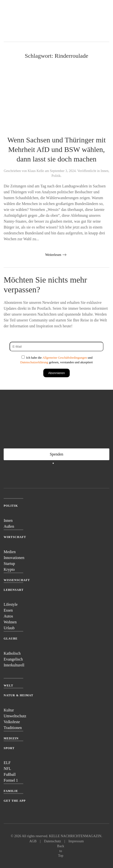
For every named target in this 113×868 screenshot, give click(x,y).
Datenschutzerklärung (34, 362)
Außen (9, 526)
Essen (8, 610)
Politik (56, 176)
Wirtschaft (15, 537)
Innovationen (14, 558)
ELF (7, 763)
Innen (104, 171)
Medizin (11, 738)
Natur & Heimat (18, 695)
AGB (33, 841)
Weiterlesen (53, 255)
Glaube (11, 639)
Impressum (76, 841)
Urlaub (9, 628)
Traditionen (13, 728)
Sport (9, 748)
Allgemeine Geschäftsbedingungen (65, 358)
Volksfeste (12, 722)
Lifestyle (11, 604)
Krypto (9, 569)
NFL (7, 769)
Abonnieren (56, 373)
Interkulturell (14, 665)
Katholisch (12, 653)
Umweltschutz (15, 716)
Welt (8, 685)
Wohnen (10, 622)
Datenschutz (52, 841)
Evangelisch (13, 659)
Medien (10, 552)
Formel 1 (11, 780)
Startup (9, 564)
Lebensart (14, 590)
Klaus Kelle (36, 171)
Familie (11, 791)
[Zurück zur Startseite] (22, 21)
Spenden (56, 454)
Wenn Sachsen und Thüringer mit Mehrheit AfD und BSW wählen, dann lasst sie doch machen (56, 149)
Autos (8, 616)
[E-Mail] (56, 347)
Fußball (10, 774)
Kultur (9, 710)
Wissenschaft (17, 580)
